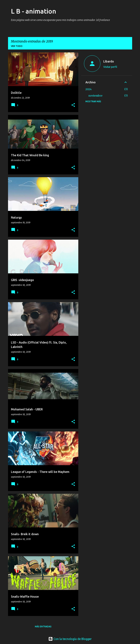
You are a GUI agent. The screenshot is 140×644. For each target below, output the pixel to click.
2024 (89, 89)
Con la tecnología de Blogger (70, 639)
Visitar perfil (110, 67)
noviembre (95, 96)
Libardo (109, 61)
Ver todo (17, 46)
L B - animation (34, 11)
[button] (73, 105)
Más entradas (43, 627)
